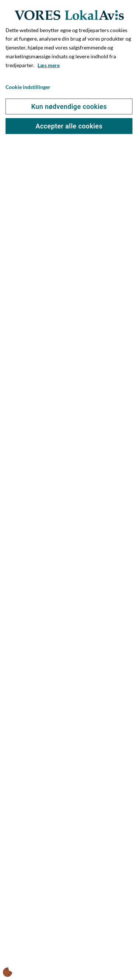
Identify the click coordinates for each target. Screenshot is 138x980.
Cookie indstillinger (28, 87)
